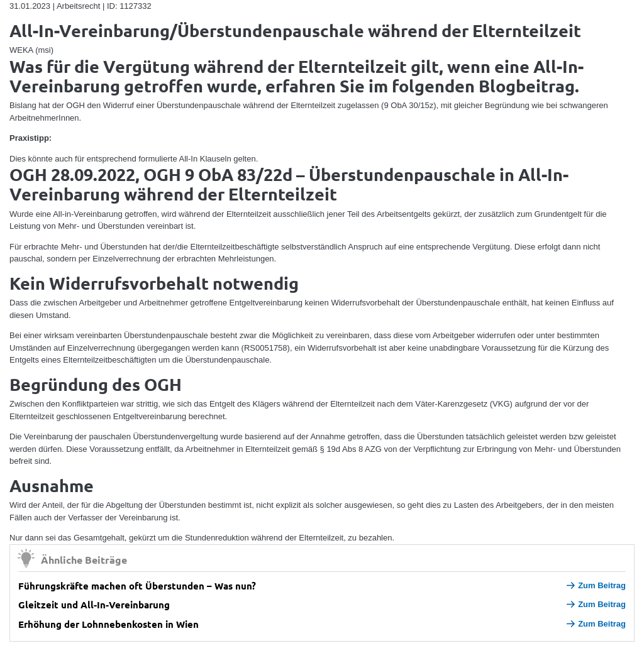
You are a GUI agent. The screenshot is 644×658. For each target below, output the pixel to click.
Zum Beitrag (596, 585)
